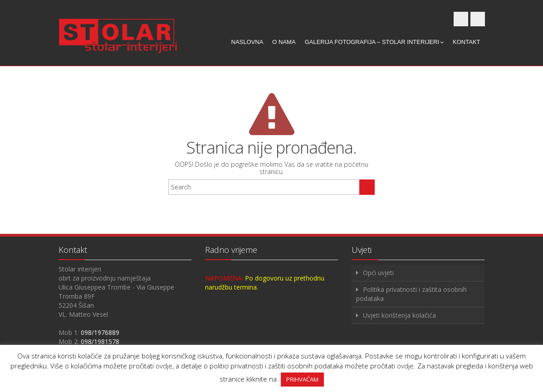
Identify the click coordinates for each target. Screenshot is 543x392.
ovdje (164, 366)
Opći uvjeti (378, 273)
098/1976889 (100, 332)
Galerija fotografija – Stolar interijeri (374, 42)
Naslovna (247, 42)
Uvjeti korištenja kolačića (399, 315)
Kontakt (466, 42)
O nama (284, 42)
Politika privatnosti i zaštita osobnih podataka (411, 294)
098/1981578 (100, 341)
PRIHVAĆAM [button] (302, 379)
